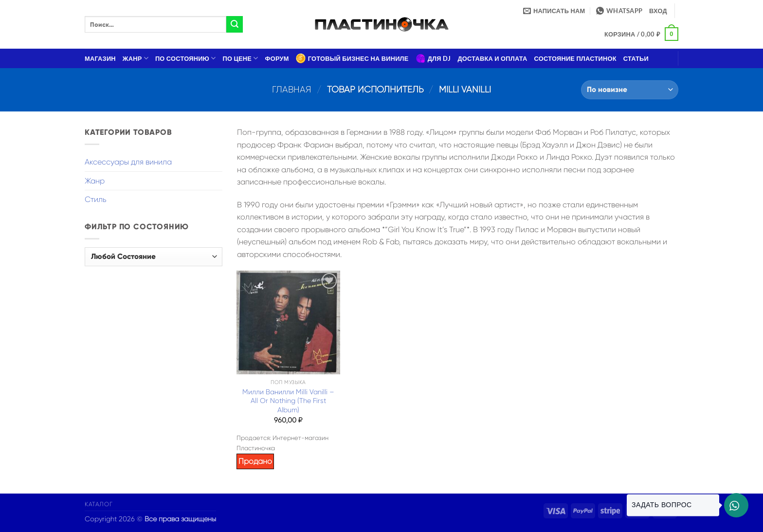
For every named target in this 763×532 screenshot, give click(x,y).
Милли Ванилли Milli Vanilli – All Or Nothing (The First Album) (288, 401)
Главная (292, 89)
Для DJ (433, 58)
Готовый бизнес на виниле (352, 58)
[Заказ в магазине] (630, 90)
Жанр (136, 58)
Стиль (96, 199)
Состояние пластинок (575, 58)
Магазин (100, 58)
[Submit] (235, 24)
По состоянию (186, 58)
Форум (277, 58)
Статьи (636, 58)
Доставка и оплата (492, 58)
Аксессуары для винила (128, 162)
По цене (241, 58)
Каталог (99, 504)
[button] (658, 11)
